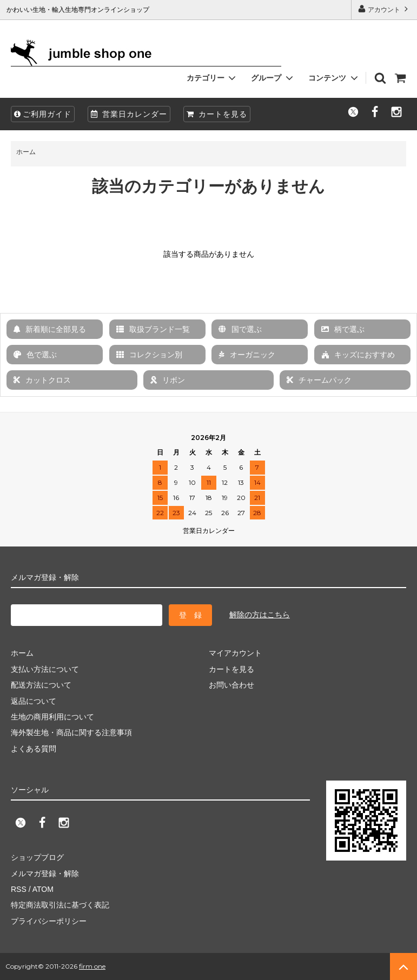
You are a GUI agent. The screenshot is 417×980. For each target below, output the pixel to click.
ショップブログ (37, 857)
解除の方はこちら (260, 615)
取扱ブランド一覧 (153, 329)
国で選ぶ (240, 329)
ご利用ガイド (43, 114)
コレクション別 (149, 355)
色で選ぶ (35, 355)
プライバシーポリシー (49, 921)
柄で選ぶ (343, 329)
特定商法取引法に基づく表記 (60, 905)
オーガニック (247, 355)
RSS (19, 889)
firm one (92, 966)
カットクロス (42, 380)
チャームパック (319, 380)
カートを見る (217, 114)
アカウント (384, 9)
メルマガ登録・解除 (45, 874)
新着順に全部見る (50, 329)
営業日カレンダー (129, 114)
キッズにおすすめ (358, 355)
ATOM (43, 889)
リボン (168, 380)
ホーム (26, 152)
